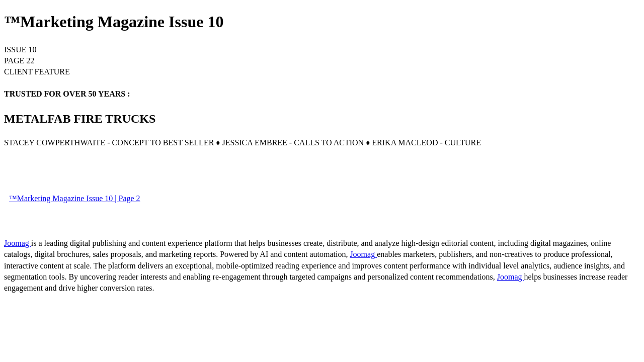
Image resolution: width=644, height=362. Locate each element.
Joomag (18, 243)
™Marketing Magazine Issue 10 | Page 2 (75, 198)
